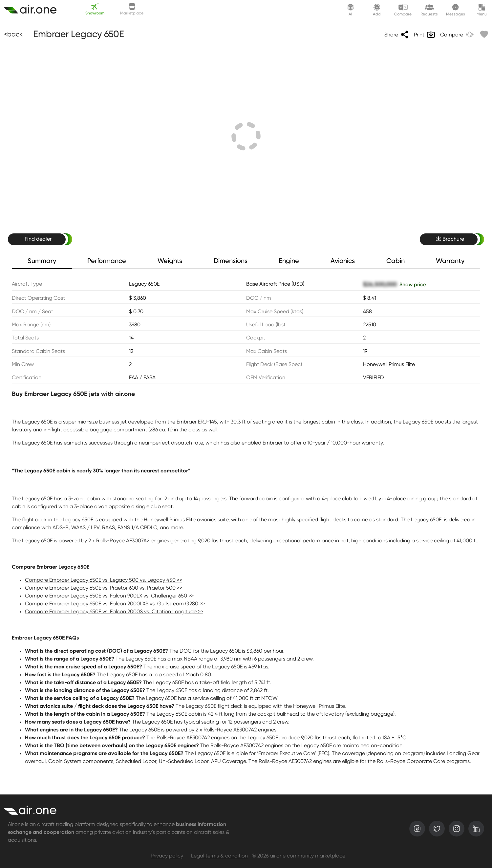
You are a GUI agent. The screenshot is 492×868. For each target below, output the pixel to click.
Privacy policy (167, 856)
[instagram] (457, 829)
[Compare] (457, 34)
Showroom (95, 9)
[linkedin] (476, 829)
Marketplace (132, 9)
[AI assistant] (351, 10)
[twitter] (437, 829)
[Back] (13, 34)
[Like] (483, 34)
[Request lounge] (429, 10)
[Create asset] (34, 10)
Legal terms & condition (219, 856)
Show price (413, 285)
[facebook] (417, 829)
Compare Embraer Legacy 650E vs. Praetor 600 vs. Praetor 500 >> (104, 588)
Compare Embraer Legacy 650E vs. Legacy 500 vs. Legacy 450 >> (104, 580)
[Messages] (456, 10)
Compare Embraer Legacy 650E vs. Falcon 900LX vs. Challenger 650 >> (109, 596)
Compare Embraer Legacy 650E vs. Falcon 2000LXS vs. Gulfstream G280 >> (115, 604)
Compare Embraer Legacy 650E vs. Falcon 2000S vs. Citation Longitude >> (114, 612)
